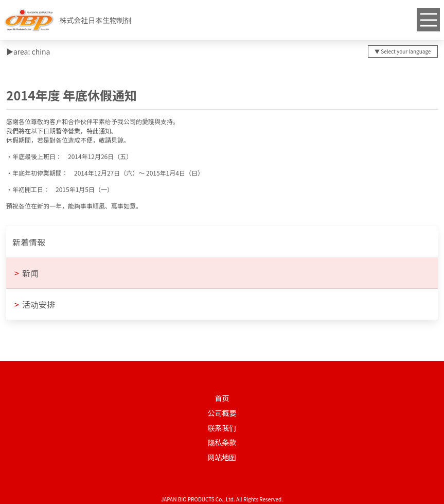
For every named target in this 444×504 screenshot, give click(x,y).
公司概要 (222, 413)
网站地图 (222, 457)
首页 (222, 398)
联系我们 (222, 428)
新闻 (26, 273)
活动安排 (35, 304)
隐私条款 (222, 442)
